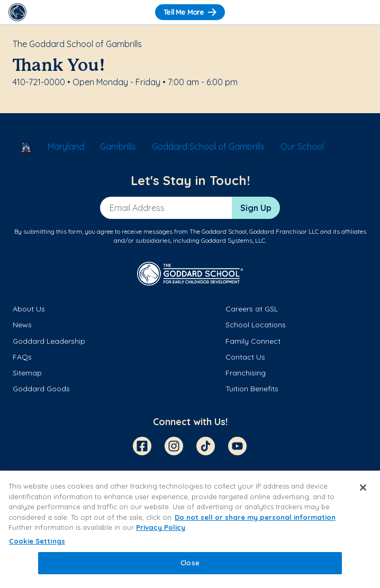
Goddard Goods (41, 389)
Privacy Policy (161, 527)
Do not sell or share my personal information (255, 517)
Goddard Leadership (49, 341)
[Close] (363, 488)
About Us (29, 309)
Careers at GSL (252, 309)
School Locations (256, 325)
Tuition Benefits (252, 389)
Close (190, 563)
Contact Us (245, 357)
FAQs (22, 357)
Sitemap (27, 373)
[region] (190, 529)
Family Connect (253, 341)
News (22, 325)
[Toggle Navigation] (363, 12)
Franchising (246, 373)
